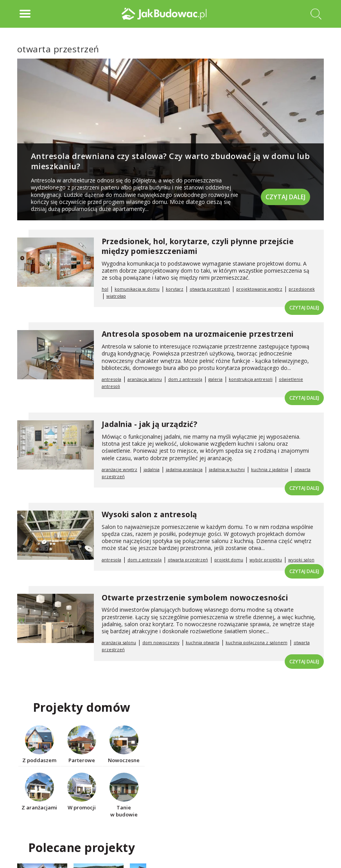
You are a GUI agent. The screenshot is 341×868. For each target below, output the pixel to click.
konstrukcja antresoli (251, 379)
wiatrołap (116, 296)
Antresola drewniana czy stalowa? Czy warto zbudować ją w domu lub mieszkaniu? (170, 161)
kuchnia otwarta (203, 642)
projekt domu (229, 560)
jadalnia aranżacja (184, 469)
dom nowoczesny (161, 642)
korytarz (175, 289)
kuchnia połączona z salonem (257, 642)
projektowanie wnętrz (259, 289)
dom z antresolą (185, 379)
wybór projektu (266, 560)
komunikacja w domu (137, 289)
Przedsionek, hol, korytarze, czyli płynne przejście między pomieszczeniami (198, 246)
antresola (111, 379)
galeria (215, 379)
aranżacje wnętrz (119, 469)
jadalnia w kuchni (227, 469)
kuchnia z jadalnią (270, 469)
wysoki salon (301, 560)
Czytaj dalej (285, 196)
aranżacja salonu (145, 379)
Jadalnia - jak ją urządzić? (150, 424)
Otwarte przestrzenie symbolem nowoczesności (195, 598)
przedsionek (302, 289)
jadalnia (152, 469)
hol (105, 289)
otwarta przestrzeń (210, 289)
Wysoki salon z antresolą (149, 514)
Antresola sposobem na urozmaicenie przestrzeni (198, 334)
